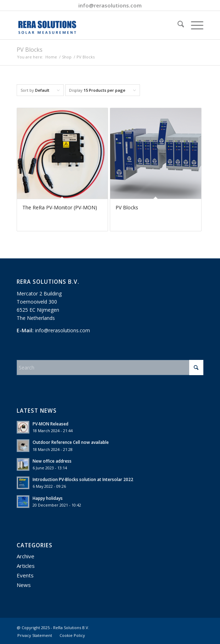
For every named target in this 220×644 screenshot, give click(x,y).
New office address (52, 461)
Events (25, 575)
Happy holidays (48, 498)
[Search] (177, 25)
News (24, 585)
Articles (26, 566)
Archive (26, 556)
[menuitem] (177, 25)
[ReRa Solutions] (91, 25)
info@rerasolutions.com (110, 5)
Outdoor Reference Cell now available (71, 442)
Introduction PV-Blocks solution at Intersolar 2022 (83, 479)
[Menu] (194, 25)
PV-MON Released (50, 424)
